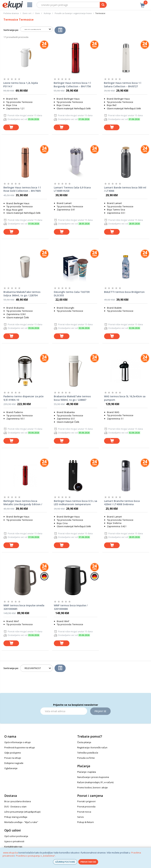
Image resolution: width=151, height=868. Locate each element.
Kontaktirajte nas (13, 847)
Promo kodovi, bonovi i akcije (92, 787)
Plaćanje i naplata (87, 772)
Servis (81, 817)
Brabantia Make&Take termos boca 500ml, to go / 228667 (72, 398)
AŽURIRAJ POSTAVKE (65, 862)
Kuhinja (47, 13)
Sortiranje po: (11, 30)
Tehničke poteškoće (88, 753)
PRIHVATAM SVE (88, 862)
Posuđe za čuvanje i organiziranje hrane (73, 13)
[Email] (64, 711)
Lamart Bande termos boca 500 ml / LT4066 (125, 189)
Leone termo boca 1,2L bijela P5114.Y (21, 85)
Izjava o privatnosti (14, 841)
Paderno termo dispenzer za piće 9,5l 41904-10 (23, 398)
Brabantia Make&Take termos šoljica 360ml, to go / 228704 (22, 294)
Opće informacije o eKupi (17, 742)
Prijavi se (100, 711)
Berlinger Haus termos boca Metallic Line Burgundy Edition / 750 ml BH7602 (23, 503)
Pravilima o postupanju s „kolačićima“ (35, 856)
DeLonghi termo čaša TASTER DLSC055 (72, 294)
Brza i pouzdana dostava (18, 801)
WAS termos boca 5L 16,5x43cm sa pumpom (125, 398)
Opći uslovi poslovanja (16, 836)
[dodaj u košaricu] (11, 127)
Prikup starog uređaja (16, 817)
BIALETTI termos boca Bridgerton (124, 292)
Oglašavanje (11, 768)
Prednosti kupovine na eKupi (20, 747)
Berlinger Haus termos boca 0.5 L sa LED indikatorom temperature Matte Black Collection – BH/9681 (75, 503)
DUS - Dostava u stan (15, 807)
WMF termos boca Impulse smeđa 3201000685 (24, 607)
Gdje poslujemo (13, 753)
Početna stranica (11, 13)
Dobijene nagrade (14, 763)
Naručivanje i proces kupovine (93, 777)
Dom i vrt (27, 13)
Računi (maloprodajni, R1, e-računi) (95, 782)
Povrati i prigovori (86, 801)
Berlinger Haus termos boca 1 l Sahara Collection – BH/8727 (123, 85)
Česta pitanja (84, 742)
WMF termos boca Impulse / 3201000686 (71, 607)
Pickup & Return (86, 822)
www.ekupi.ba (11, 853)
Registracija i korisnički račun (92, 747)
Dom (38, 13)
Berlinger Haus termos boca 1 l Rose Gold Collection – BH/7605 (22, 189)
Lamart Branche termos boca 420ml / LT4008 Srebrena (122, 503)
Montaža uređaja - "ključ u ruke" (21, 822)
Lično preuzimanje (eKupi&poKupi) (22, 812)
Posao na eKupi (13, 758)
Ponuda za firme (86, 758)
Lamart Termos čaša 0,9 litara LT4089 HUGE (72, 189)
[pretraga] (103, 5)
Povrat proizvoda (86, 807)
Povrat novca (84, 812)
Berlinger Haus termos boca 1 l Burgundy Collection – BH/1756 (72, 85)
